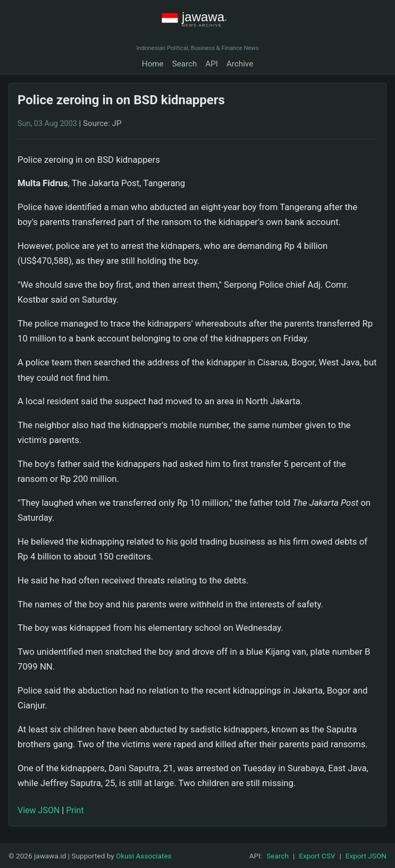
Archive (240, 64)
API (212, 64)
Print (75, 810)
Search (185, 64)
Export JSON (366, 856)
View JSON (39, 810)
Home (153, 64)
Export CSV (317, 856)
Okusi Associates (144, 856)
